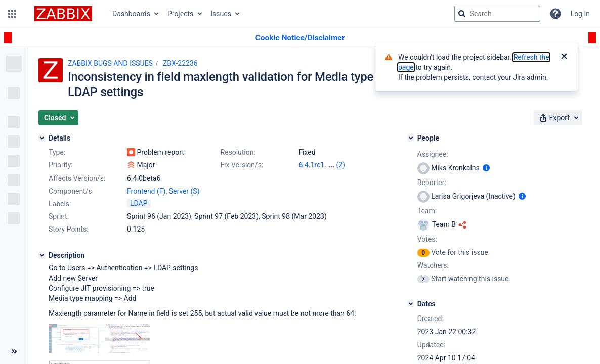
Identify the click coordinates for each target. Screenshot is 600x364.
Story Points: (69, 229)
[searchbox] (497, 14)
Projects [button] (180, 14)
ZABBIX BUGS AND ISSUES (110, 63)
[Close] (564, 57)
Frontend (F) (146, 191)
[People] (411, 138)
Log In (580, 14)
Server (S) (184, 191)
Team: (427, 211)
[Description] (42, 255)
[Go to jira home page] (63, 14)
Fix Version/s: (242, 165)
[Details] (42, 138)
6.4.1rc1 (311, 165)
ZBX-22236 (180, 63)
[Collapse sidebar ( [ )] (14, 351)
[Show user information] (486, 168)
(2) (340, 165)
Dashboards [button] (131, 14)
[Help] (555, 14)
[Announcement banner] (300, 38)
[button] (12, 14)
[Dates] (411, 304)
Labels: (60, 204)
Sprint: (59, 216)
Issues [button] (221, 14)
